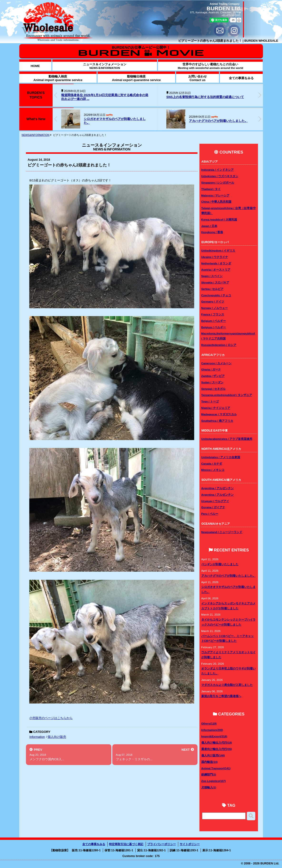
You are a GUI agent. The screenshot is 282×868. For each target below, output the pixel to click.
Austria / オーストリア (216, 270)
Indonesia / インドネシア (218, 170)
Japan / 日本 (209, 226)
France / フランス (213, 314)
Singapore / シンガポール (218, 182)
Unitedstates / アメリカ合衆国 (221, 457)
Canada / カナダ (212, 464)
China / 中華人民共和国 (216, 202)
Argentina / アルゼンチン (218, 488)
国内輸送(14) (210, 762)
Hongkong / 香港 (212, 232)
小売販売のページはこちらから (51, 718)
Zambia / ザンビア (213, 376)
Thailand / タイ (211, 189)
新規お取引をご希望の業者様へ (221, 696)
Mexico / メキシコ (213, 470)
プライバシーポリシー (162, 844)
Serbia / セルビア (212, 289)
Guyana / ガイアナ (213, 507)
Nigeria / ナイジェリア (216, 408)
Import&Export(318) (214, 736)
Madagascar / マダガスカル (219, 414)
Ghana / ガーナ (211, 369)
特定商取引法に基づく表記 (126, 844)
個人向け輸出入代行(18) (217, 742)
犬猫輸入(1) (209, 787)
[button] (260, 95)
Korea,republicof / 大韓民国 (219, 219)
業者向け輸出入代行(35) (217, 749)
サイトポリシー (190, 844)
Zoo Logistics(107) (214, 781)
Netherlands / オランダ (216, 263)
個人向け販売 (57, 737)
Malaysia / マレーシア (215, 195)
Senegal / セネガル (214, 389)
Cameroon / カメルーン (217, 363)
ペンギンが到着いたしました (220, 564)
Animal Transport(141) (216, 768)
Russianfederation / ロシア (219, 345)
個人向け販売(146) (213, 755)
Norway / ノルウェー (215, 308)
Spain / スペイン (212, 276)
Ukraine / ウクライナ (215, 257)
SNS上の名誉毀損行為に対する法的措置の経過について (205, 97)
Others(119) (209, 723)
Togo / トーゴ (210, 401)
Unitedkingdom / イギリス (218, 250)
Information (37, 737)
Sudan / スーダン (212, 382)
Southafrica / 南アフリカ (217, 421)
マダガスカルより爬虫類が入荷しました (227, 685)
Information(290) (212, 730)
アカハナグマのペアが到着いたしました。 (218, 121)
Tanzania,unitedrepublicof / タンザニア (227, 395)
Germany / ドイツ (213, 301)
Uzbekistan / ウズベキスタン (220, 176)
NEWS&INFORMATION (36, 135)
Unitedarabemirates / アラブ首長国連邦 (227, 439)
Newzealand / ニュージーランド (222, 532)
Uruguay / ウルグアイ (215, 501)
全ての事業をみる (94, 844)
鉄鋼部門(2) (209, 774)
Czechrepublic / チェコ (216, 295)
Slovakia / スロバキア (215, 282)
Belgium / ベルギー (214, 321)
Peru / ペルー (210, 514)
